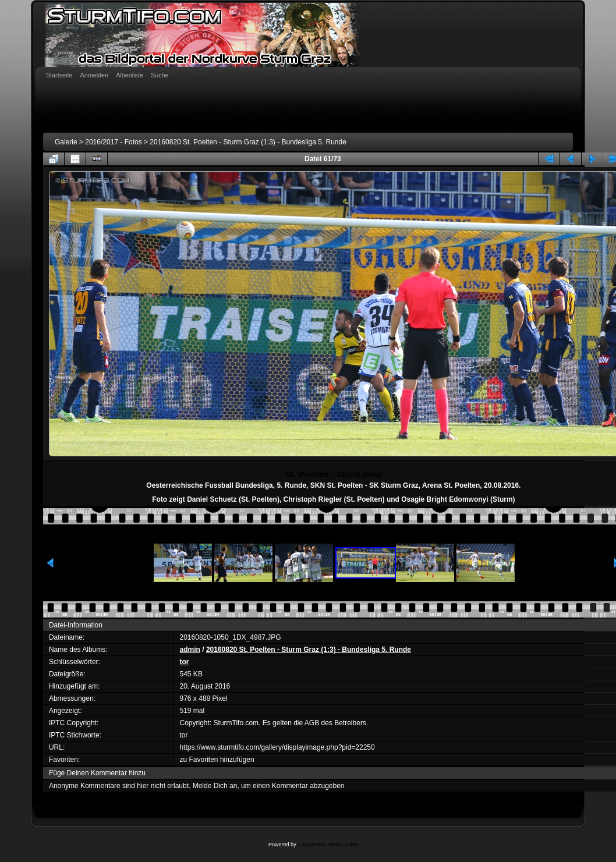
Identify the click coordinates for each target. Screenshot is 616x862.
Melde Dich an (215, 786)
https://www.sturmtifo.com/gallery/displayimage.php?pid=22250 (277, 747)
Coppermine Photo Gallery (328, 845)
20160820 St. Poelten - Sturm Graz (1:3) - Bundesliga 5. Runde (248, 142)
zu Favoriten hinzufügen (217, 760)
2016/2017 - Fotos (113, 142)
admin (190, 650)
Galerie (66, 142)
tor (185, 662)
